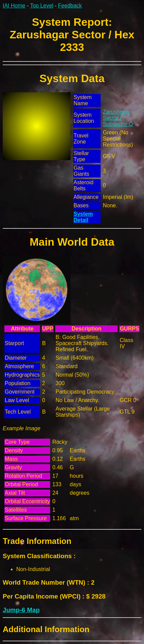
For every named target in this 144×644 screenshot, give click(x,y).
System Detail (83, 217)
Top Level (42, 6)
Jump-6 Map (21, 610)
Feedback (70, 6)
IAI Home (14, 6)
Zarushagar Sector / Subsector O (118, 118)
